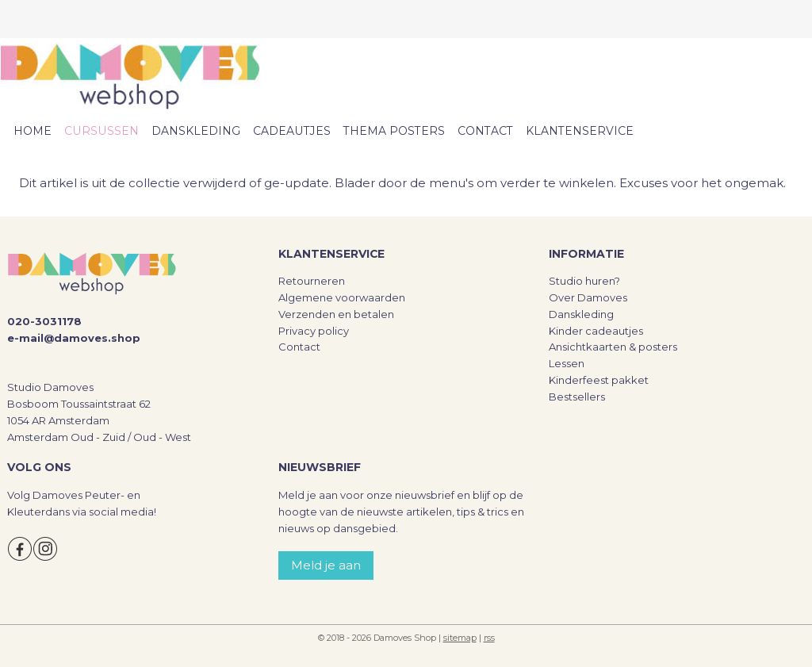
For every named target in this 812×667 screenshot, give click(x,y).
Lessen (567, 363)
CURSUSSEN (101, 131)
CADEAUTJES (292, 131)
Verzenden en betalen (336, 314)
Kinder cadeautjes (596, 331)
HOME (33, 131)
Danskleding (581, 314)
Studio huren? (584, 281)
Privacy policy (314, 331)
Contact (299, 347)
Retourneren (312, 281)
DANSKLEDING (196, 131)
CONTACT (485, 131)
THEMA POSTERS (394, 131)
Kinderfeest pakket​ (599, 380)
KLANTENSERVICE (580, 131)
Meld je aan (326, 565)
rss (489, 638)
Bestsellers (577, 397)
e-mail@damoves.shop (74, 338)
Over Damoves (588, 297)
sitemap (460, 638)
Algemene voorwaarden (342, 297)
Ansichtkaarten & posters (613, 347)
